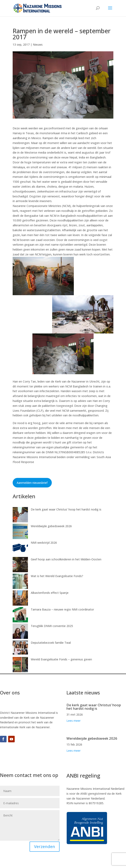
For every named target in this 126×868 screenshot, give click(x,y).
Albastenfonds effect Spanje (50, 593)
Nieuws (38, 45)
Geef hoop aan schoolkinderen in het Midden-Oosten (66, 559)
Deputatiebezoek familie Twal (51, 643)
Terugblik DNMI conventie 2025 (52, 626)
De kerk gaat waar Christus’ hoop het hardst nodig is (66, 509)
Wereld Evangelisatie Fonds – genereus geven (61, 659)
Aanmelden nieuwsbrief (32, 483)
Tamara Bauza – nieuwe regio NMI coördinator (62, 609)
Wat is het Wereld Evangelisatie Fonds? (57, 576)
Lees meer (73, 721)
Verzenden (45, 847)
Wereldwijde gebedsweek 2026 (51, 526)
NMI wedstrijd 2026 (44, 543)
